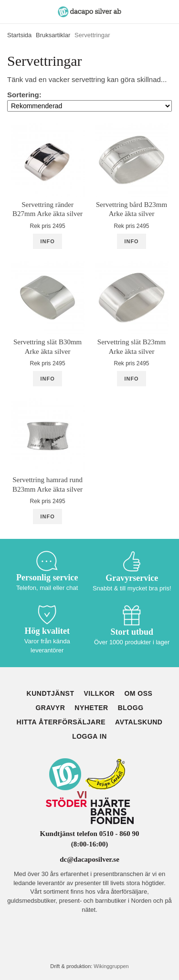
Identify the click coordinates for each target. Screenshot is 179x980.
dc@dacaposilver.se (89, 859)
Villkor (99, 693)
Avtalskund (139, 722)
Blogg (131, 708)
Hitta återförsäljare (61, 722)
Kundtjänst (51, 693)
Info (47, 241)
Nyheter (91, 708)
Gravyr (50, 708)
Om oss (138, 693)
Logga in (89, 736)
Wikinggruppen (111, 966)
